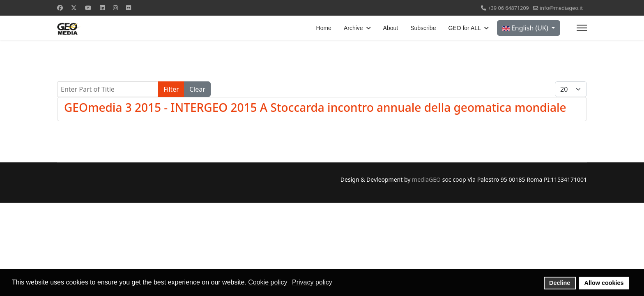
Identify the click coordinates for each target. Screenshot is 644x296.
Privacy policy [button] (312, 282)
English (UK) (526, 28)
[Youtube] (88, 8)
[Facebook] (60, 8)
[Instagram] (115, 8)
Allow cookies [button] (604, 283)
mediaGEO (426, 179)
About (391, 28)
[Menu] (582, 28)
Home (324, 28)
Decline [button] (560, 283)
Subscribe (423, 28)
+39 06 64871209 (508, 8)
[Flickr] (129, 8)
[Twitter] (74, 8)
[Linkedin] (102, 8)
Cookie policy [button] (268, 282)
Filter (171, 89)
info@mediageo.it (561, 8)
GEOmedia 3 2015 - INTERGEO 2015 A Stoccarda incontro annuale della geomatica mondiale (315, 107)
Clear (197, 89)
